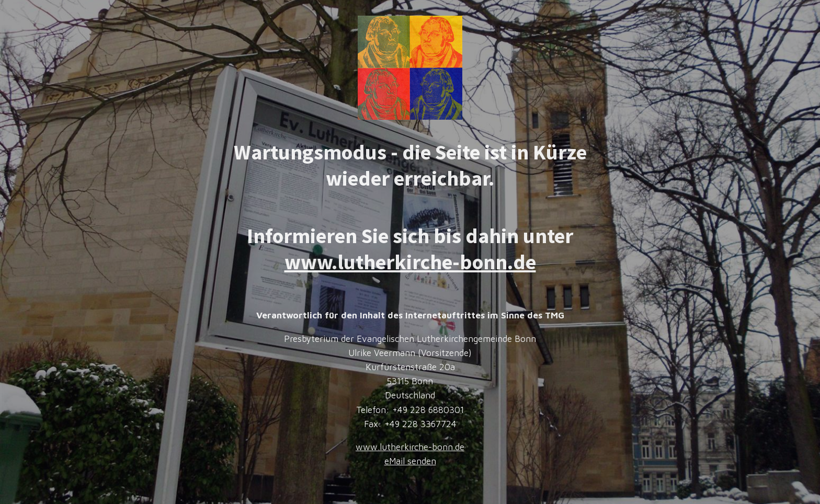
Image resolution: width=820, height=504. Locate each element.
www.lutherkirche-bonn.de (410, 262)
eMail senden (410, 461)
